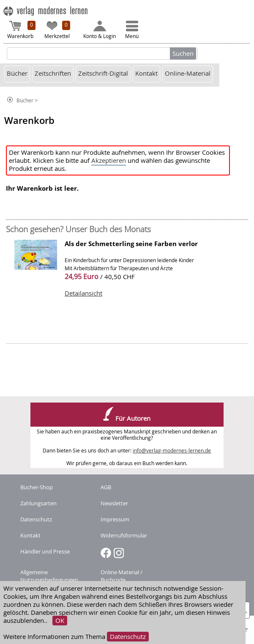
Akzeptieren (109, 160)
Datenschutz (128, 637)
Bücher (17, 73)
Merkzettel (57, 30)
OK (60, 621)
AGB (106, 487)
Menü (132, 30)
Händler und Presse (45, 551)
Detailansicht (83, 293)
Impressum (115, 519)
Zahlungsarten (38, 503)
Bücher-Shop (37, 487)
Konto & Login (100, 30)
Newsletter (114, 503)
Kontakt (146, 73)
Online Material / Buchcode (122, 576)
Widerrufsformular (124, 535)
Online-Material (188, 73)
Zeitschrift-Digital (103, 73)
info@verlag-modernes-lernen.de (172, 451)
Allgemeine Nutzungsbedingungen (49, 576)
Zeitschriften (53, 73)
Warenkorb (22, 30)
